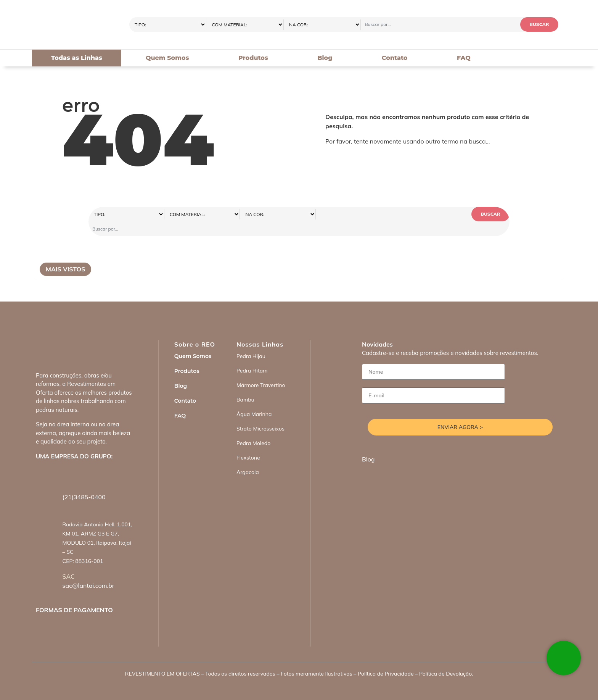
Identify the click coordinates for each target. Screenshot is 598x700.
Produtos (253, 58)
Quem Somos (167, 58)
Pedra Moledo (253, 429)
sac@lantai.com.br (88, 571)
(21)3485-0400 (84, 482)
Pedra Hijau (251, 342)
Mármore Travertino (261, 371)
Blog (325, 58)
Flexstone (248, 443)
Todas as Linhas (77, 58)
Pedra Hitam (252, 356)
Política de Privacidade (386, 659)
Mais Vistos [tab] (65, 255)
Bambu (245, 385)
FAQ (464, 58)
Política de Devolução (445, 659)
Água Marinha (254, 400)
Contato (395, 58)
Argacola (248, 458)
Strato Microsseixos (260, 414)
